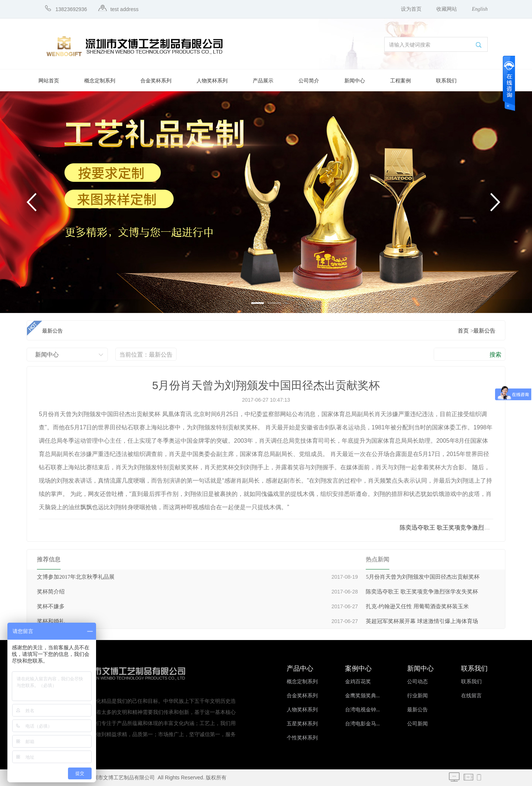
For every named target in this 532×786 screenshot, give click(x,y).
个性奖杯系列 (302, 738)
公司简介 (309, 81)
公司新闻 (417, 724)
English (480, 9)
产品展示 (263, 81)
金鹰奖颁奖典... (363, 696)
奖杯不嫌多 (51, 606)
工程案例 (400, 81)
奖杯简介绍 (51, 592)
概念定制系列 (100, 81)
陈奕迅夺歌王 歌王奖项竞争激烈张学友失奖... (459, 528)
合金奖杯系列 (156, 81)
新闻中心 (355, 81)
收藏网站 (447, 9)
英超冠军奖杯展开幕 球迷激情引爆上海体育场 (422, 621)
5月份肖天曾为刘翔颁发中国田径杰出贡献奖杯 (423, 577)
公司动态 (417, 682)
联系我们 (446, 81)
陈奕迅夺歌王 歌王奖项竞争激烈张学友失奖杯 (422, 592)
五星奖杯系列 (302, 724)
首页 (463, 331)
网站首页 (49, 81)
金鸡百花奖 (358, 682)
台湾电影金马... (363, 724)
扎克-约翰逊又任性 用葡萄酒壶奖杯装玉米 (417, 606)
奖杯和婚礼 (51, 621)
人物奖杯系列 (212, 81)
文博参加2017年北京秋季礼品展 (76, 577)
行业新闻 (417, 696)
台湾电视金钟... (363, 710)
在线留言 (471, 696)
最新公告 (484, 331)
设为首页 (411, 9)
